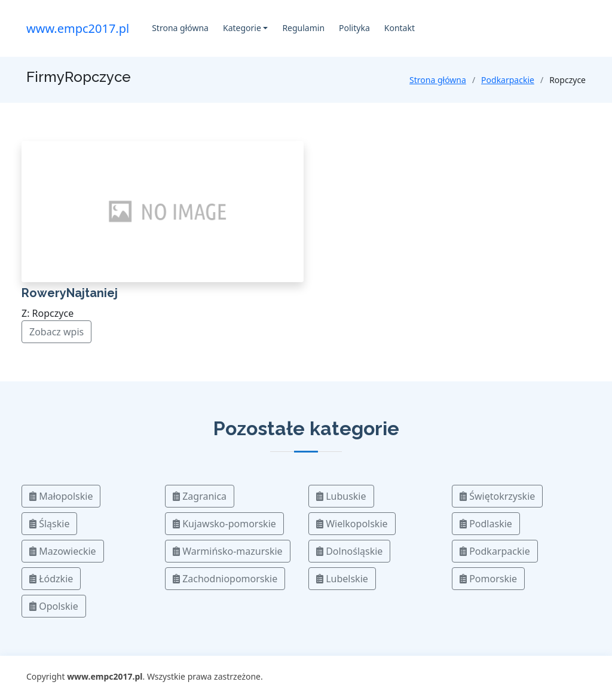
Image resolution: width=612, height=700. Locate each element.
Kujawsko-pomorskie (224, 524)
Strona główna (180, 28)
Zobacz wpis (56, 332)
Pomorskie (488, 579)
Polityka (354, 28)
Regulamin (303, 28)
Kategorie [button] (242, 28)
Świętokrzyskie (497, 496)
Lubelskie (342, 579)
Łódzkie (51, 579)
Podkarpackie (508, 80)
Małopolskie (61, 496)
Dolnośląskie (349, 551)
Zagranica (200, 496)
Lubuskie (341, 496)
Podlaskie (486, 524)
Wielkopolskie (352, 524)
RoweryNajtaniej (70, 293)
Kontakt (400, 28)
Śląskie (49, 524)
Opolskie (54, 606)
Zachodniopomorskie (225, 579)
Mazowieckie (63, 551)
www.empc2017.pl (78, 28)
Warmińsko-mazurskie (228, 551)
